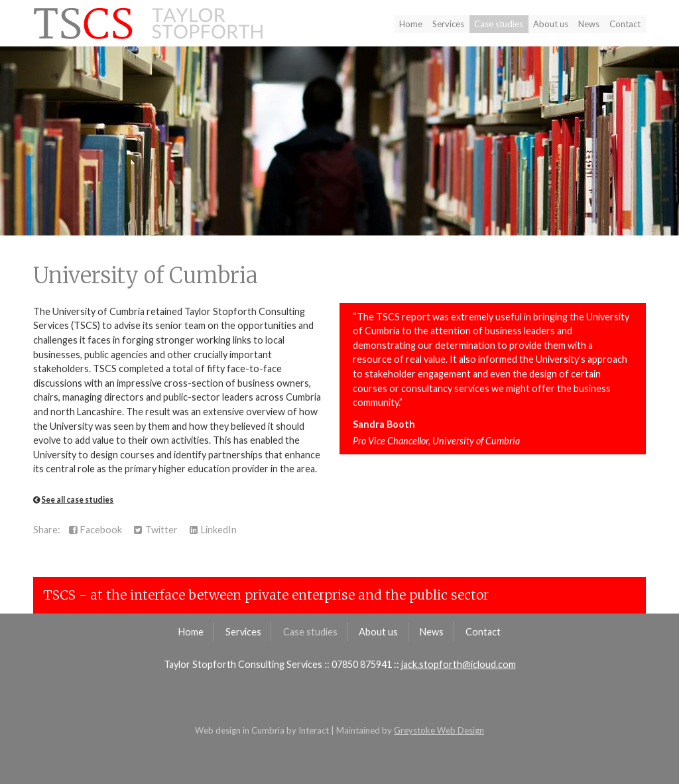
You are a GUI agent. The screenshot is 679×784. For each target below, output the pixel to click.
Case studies (499, 24)
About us (551, 24)
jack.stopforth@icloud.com (459, 664)
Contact (625, 24)
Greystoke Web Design (439, 730)
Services (448, 24)
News (589, 24)
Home (411, 24)
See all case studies (77, 500)
